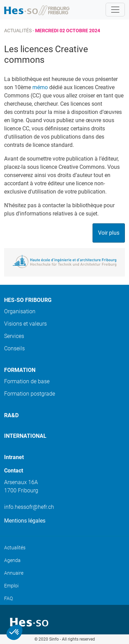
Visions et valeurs (25, 324)
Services (14, 336)
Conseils (14, 348)
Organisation (20, 311)
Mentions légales (25, 521)
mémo (40, 87)
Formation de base (27, 381)
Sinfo (54, 639)
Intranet (14, 457)
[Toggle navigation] (115, 10)
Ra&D (11, 415)
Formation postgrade (30, 394)
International (25, 436)
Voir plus (109, 233)
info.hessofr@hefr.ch (29, 507)
